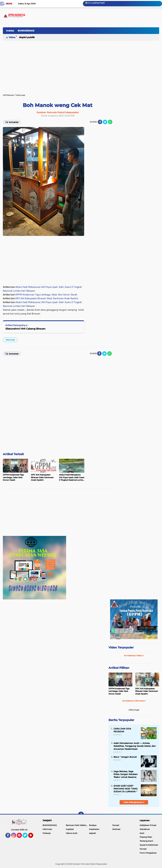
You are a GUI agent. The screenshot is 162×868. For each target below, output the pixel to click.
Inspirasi (70, 829)
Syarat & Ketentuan (149, 845)
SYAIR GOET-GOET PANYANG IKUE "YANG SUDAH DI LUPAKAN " (126, 789)
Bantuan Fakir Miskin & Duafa (77, 825)
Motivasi (116, 829)
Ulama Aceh (72, 833)
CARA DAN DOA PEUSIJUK (122, 730)
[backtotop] (81, 815)
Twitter (26, 837)
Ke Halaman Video (134, 656)
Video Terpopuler (121, 648)
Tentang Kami (146, 841)
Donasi (116, 825)
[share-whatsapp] (110, 122)
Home (9, 4)
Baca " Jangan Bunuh (125, 757)
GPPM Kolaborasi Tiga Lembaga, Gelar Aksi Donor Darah (46, 295)
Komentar (12, 122)
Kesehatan (94, 829)
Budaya (93, 825)
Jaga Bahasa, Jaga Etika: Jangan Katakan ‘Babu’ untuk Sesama (126, 774)
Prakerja (47, 833)
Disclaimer (145, 829)
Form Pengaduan (148, 853)
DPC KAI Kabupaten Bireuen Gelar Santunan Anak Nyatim (47, 298)
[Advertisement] (102, 32)
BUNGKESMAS (26, 31)
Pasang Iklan (146, 837)
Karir (142, 833)
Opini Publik (28, 37)
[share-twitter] (105, 122)
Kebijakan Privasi (148, 825)
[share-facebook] (100, 122)
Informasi (10, 340)
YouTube (33, 837)
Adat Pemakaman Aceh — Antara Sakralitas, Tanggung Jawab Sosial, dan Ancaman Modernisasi (135, 746)
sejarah (92, 833)
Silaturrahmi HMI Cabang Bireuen (25, 329)
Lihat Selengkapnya (134, 802)
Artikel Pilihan (119, 668)
